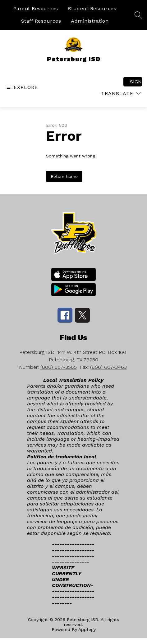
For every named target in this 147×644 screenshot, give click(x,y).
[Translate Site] (121, 93)
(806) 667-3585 (59, 367)
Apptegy (87, 629)
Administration (90, 21)
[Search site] (138, 15)
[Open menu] (21, 87)
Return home (64, 176)
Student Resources (92, 9)
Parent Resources (36, 9)
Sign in (136, 82)
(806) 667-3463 (108, 367)
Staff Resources (41, 21)
